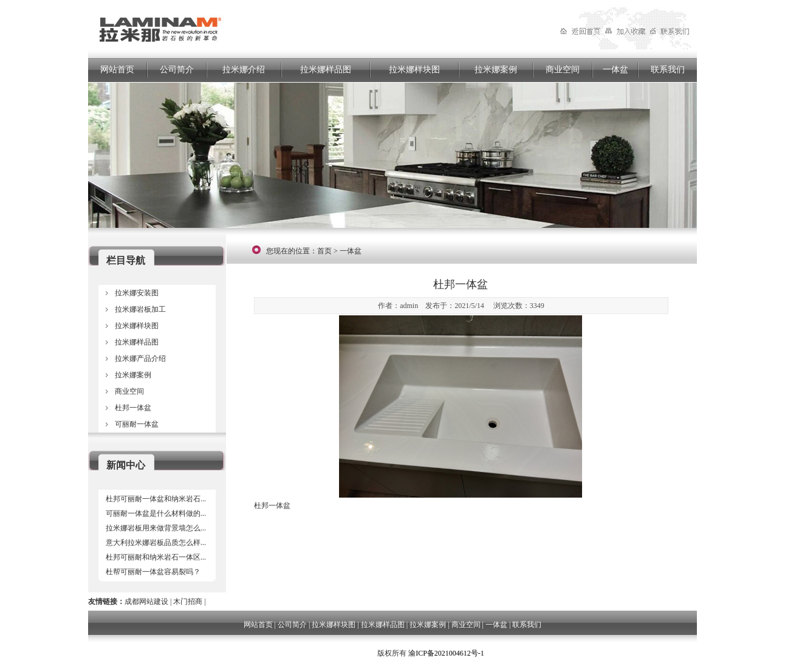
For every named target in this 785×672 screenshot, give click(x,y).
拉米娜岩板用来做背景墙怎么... (156, 528)
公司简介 (177, 70)
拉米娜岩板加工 (140, 309)
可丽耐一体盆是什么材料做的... (156, 513)
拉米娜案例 (496, 70)
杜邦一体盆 (133, 408)
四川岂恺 (361, 653)
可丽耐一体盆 (137, 424)
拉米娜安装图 (137, 293)
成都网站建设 (146, 602)
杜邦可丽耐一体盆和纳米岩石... (156, 499)
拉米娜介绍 (244, 70)
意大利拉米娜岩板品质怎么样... (156, 543)
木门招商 (188, 602)
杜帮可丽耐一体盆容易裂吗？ (153, 572)
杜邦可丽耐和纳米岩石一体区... (156, 557)
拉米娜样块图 (414, 70)
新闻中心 (126, 465)
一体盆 (615, 70)
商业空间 (563, 70)
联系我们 (668, 70)
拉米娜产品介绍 (140, 358)
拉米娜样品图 (326, 70)
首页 (324, 251)
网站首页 (117, 70)
